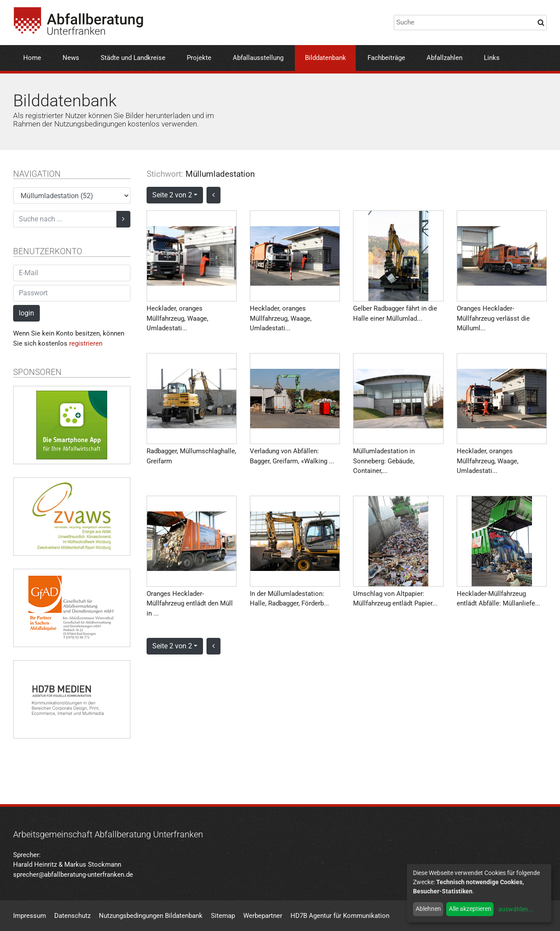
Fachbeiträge (386, 58)
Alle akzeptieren (470, 909)
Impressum (30, 916)
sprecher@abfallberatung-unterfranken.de (73, 875)
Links (492, 58)
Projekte (199, 58)
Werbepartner (263, 916)
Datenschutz (72, 916)
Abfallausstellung (258, 58)
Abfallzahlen (444, 58)
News (71, 58)
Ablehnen (428, 909)
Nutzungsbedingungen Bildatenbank (151, 916)
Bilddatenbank (325, 58)
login (26, 313)
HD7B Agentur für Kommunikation (340, 916)
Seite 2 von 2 (172, 195)
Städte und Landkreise (133, 58)
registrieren (86, 343)
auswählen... (516, 909)
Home (32, 58)
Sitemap (223, 916)
